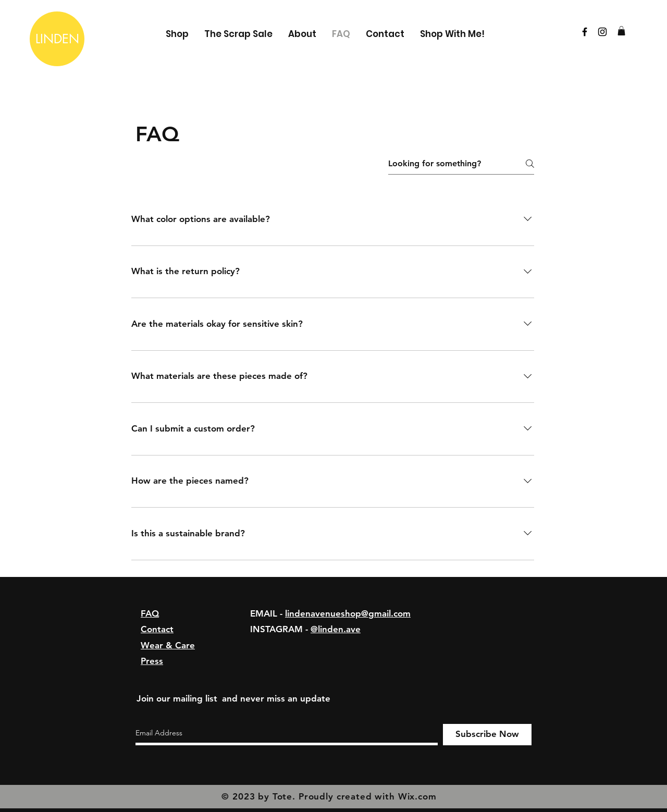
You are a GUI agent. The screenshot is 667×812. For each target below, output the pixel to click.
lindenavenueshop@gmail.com (348, 613)
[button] (621, 31)
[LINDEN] (57, 39)
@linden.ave (336, 629)
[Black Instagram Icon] (602, 32)
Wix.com (417, 796)
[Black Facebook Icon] (585, 32)
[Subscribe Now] (487, 735)
